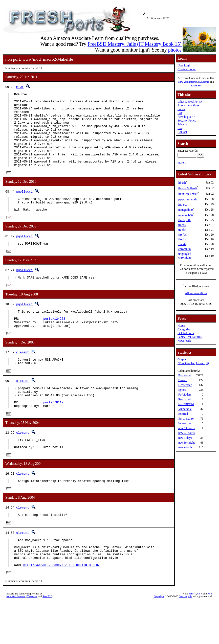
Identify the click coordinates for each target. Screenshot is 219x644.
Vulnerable (185, 409)
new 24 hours (187, 428)
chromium (184, 249)
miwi (20, 87)
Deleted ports (186, 333)
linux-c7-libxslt (188, 188)
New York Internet (188, 82)
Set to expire (186, 419)
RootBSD (196, 86)
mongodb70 (185, 210)
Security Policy (187, 121)
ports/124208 (54, 342)
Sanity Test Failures (190, 337)
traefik (182, 225)
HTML (192, 636)
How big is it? (186, 117)
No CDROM (186, 404)
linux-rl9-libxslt (188, 194)
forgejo (183, 204)
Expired (183, 414)
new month (185, 447)
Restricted (184, 399)
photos (175, 50)
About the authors (188, 105)
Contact (182, 132)
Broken (183, 380)
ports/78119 (53, 433)
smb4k (182, 244)
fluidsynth (184, 220)
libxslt (182, 183)
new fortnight (187, 443)
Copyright (159, 638)
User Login (184, 65)
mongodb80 (185, 215)
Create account (187, 69)
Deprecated (185, 385)
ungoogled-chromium (185, 256)
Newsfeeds (184, 341)
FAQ (180, 113)
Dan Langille (185, 638)
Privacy (182, 124)
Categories (184, 329)
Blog (180, 128)
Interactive (185, 423)
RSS (210, 636)
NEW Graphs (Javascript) (193, 363)
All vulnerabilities (196, 293)
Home (181, 326)
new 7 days (185, 438)
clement (23, 377)
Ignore (182, 390)
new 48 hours (187, 433)
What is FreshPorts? (190, 102)
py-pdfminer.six (188, 199)
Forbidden (184, 395)
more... (182, 163)
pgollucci (24, 208)
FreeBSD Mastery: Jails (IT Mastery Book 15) (135, 44)
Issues (181, 109)
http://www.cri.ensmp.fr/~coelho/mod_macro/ (61, 606)
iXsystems (204, 82)
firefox (182, 235)
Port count (185, 375)
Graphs (182, 359)
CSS (200, 636)
